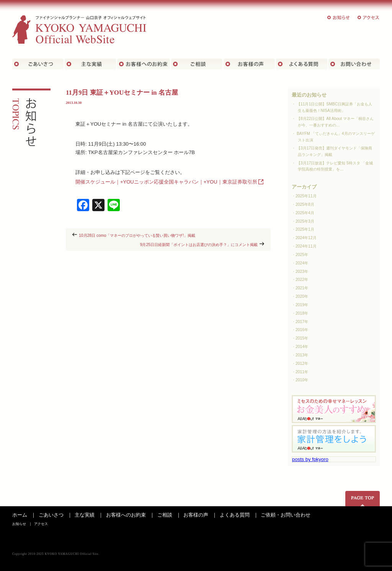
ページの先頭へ (363, 499)
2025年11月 (306, 196)
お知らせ (339, 17)
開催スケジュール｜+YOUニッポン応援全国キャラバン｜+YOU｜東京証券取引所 (166, 182)
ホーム (20, 515)
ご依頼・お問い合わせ (286, 515)
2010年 (302, 380)
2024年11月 (306, 246)
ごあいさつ (38, 64)
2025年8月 (305, 204)
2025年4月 (305, 213)
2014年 (302, 347)
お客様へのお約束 (126, 515)
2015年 (302, 338)
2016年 (302, 330)
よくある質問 (302, 64)
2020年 (302, 296)
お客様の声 (249, 64)
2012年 (302, 363)
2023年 (302, 272)
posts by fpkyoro (310, 459)
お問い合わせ (354, 64)
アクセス (369, 17)
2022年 (302, 280)
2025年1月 (305, 229)
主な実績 (90, 64)
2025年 (302, 255)
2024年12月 (306, 238)
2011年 (302, 372)
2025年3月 (305, 221)
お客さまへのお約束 (144, 64)
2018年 (302, 313)
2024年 (302, 263)
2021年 (302, 288)
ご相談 (197, 64)
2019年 (302, 305)
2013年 (302, 355)
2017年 (302, 322)
